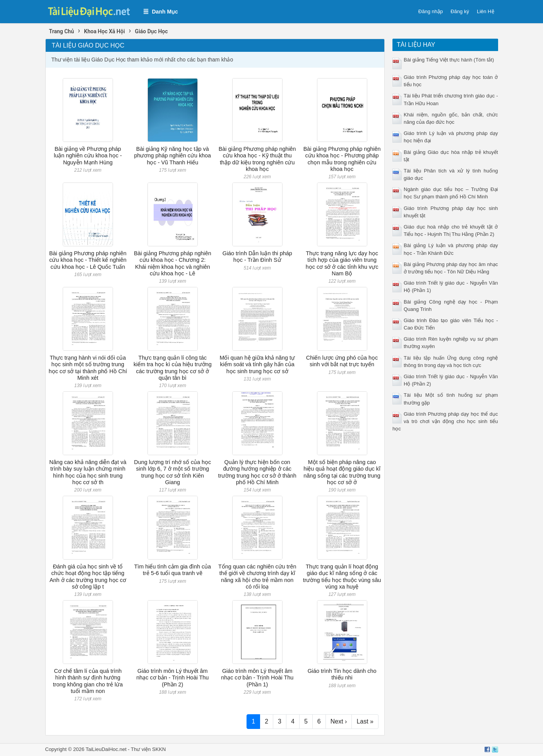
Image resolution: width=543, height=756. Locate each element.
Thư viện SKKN (148, 749)
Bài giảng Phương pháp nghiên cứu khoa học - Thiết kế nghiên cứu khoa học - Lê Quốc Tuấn (88, 260)
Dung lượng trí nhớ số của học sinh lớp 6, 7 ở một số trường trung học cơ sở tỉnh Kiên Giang (172, 472)
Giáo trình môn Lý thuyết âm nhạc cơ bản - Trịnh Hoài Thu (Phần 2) (172, 678)
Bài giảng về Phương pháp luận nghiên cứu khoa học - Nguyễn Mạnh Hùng (88, 156)
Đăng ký (460, 11)
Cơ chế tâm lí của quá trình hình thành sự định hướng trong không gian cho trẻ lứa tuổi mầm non (88, 681)
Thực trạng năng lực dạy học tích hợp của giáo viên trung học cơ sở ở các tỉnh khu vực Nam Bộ (342, 263)
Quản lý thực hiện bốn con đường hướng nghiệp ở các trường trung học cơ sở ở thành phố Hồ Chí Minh (257, 472)
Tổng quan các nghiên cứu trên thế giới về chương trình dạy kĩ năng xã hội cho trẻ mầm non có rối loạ (257, 577)
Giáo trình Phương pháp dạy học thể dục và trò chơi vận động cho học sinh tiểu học (445, 421)
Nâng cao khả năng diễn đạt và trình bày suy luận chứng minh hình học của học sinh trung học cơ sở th (88, 472)
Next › (339, 721)
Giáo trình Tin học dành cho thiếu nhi (342, 674)
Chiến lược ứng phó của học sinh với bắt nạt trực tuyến (342, 361)
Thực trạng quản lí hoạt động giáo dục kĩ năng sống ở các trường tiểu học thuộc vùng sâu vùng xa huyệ (342, 577)
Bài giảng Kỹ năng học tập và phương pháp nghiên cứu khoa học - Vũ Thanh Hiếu (172, 156)
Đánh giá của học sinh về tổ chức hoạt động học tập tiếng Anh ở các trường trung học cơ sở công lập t (88, 577)
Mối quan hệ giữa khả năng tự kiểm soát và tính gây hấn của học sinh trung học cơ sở (257, 364)
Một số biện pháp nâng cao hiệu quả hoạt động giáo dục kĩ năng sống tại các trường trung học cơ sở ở (342, 472)
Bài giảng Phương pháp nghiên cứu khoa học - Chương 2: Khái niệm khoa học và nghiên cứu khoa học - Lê (173, 263)
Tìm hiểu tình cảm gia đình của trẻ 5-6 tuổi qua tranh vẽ (173, 570)
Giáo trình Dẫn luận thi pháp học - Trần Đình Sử (257, 257)
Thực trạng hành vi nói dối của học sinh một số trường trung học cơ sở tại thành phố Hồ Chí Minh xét (88, 368)
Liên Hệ (486, 11)
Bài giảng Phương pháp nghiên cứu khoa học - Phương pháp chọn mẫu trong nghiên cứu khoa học (342, 159)
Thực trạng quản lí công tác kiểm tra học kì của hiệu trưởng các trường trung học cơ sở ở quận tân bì (173, 368)
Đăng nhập (431, 11)
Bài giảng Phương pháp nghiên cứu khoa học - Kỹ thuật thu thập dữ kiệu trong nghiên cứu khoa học (257, 159)
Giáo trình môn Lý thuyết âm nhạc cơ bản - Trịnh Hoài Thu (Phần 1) (257, 678)
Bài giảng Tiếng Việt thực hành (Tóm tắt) (449, 60)
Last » (365, 721)
